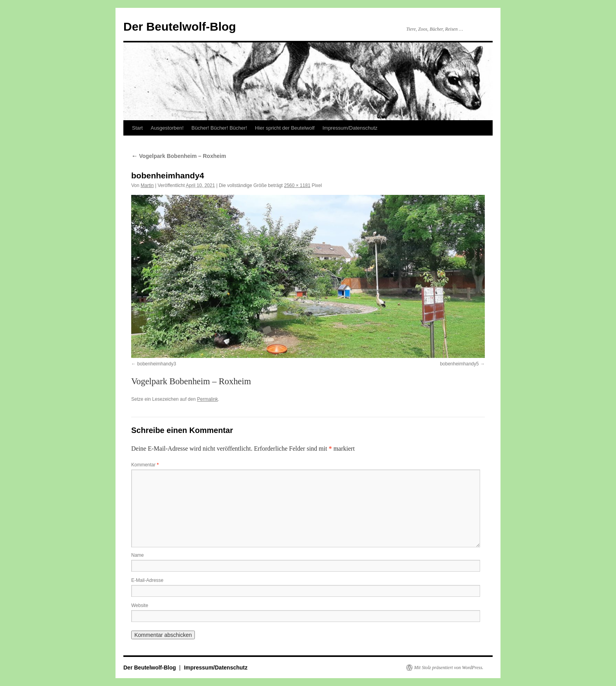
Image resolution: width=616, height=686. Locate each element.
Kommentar (145, 465)
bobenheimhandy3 (157, 364)
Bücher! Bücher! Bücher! (219, 128)
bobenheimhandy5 (459, 364)
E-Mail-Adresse (147, 580)
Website (140, 605)
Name (137, 555)
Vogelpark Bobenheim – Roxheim (179, 156)
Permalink (207, 399)
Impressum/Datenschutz (350, 128)
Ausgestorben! (167, 128)
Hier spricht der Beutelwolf (285, 128)
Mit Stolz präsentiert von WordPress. (449, 668)
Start (137, 128)
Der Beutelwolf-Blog (180, 27)
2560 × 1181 (297, 185)
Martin (147, 185)
